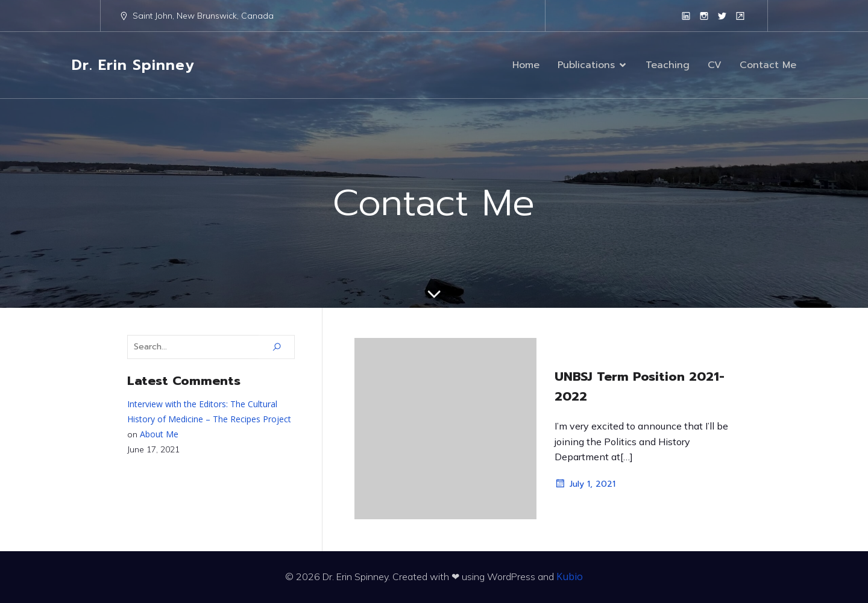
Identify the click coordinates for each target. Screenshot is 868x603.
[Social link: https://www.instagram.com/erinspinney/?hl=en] (704, 16)
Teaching (668, 65)
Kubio (570, 576)
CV (715, 65)
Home (526, 65)
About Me (159, 434)
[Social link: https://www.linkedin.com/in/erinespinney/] (686, 16)
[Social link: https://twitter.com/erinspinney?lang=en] (722, 16)
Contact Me (768, 65)
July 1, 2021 (585, 484)
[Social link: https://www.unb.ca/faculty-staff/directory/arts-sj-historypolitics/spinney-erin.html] (740, 16)
